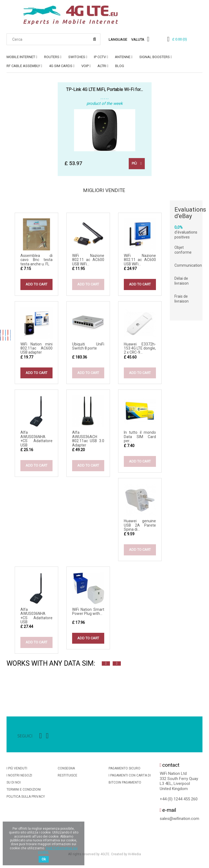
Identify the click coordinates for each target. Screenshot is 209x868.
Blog (120, 66)
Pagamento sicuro (125, 770)
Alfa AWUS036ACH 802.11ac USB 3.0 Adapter (88, 440)
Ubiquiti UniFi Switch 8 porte (88, 347)
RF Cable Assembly (23, 66)
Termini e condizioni (24, 791)
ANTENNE (123, 57)
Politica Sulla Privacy (26, 798)
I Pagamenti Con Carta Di (130, 777)
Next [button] (117, 665)
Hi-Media (134, 856)
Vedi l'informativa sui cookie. (58, 850)
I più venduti (17, 770)
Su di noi (14, 784)
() (180, 39)
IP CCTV (100, 57)
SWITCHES (77, 57)
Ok (44, 859)
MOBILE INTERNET (21, 57)
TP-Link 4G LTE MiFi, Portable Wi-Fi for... (104, 89)
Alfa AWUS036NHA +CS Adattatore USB (36, 440)
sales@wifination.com (179, 820)
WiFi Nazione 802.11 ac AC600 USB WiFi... (88, 261)
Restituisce (67, 777)
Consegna (66, 770)
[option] (12, 688)
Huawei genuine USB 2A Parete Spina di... (140, 527)
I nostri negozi (19, 777)
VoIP (85, 66)
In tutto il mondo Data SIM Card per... (140, 438)
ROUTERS (52, 57)
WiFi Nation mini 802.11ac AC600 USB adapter (36, 350)
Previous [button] (106, 665)
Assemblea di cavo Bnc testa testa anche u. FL (36, 261)
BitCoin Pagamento (125, 784)
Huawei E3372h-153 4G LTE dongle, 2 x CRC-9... (140, 350)
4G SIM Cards (61, 66)
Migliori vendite (105, 191)
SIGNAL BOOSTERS (155, 57)
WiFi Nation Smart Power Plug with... (88, 613)
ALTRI (102, 66)
